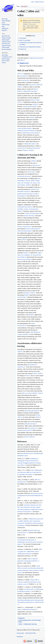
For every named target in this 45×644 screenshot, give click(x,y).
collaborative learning (29, 91)
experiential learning (29, 107)
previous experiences (24, 227)
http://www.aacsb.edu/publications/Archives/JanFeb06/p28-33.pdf (30, 496)
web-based (23, 76)
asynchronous (35, 148)
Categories (21, 618)
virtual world (25, 80)
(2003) (19, 352)
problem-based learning (25, 194)
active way (31, 172)
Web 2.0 (20, 74)
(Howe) (25, 253)
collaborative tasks (29, 144)
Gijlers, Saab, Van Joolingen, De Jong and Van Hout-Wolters (30, 255)
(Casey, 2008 (30, 181)
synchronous (21, 148)
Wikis (22, 60)
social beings (21, 297)
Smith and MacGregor (24, 128)
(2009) (31, 117)
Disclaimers (20, 637)
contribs (25, 24)
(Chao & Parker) (28, 437)
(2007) (38, 417)
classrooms (36, 165)
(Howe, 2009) (37, 373)
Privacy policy (20, 633)
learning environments (24, 430)
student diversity (29, 216)
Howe (27, 376)
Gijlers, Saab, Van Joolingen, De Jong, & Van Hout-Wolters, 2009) (29, 183)
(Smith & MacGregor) (32, 229)
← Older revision (30, 26)
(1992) (35, 104)
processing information (31, 411)
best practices (32, 428)
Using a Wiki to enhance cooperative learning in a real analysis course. (29, 582)
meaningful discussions (24, 207)
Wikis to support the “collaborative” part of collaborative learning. (30, 551)
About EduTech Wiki (30, 633)
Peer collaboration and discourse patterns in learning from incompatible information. (30, 472)
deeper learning (30, 424)
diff (24, 26)
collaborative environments (30, 133)
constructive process (24, 176)
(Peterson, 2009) (27, 150)
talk (39, 22)
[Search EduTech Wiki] (40, 10)
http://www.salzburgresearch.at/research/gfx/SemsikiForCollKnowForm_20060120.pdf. (30, 602)
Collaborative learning (35, 58)
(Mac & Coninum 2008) (29, 393)
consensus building (25, 259)
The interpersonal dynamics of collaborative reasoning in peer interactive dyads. (30, 542)
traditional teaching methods (26, 131)
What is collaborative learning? (27, 610)
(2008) (31, 315)
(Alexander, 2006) (28, 293)
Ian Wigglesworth (23, 63)
